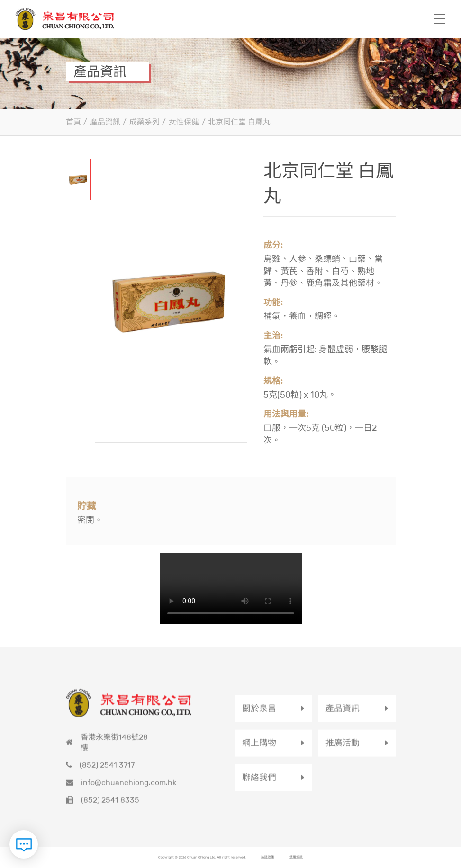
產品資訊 (105, 121)
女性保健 (184, 121)
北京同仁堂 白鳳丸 (239, 121)
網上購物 (259, 748)
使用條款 (296, 864)
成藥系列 (145, 121)
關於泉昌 (259, 714)
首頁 (73, 121)
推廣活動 (343, 748)
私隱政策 (268, 864)
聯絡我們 (259, 783)
